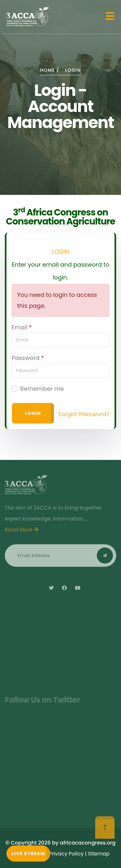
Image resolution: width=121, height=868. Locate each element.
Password (26, 358)
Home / (50, 70)
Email (20, 327)
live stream (28, 854)
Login (33, 413)
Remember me (42, 389)
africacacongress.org (88, 843)
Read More (22, 531)
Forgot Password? (84, 414)
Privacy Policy (66, 854)
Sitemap (99, 854)
